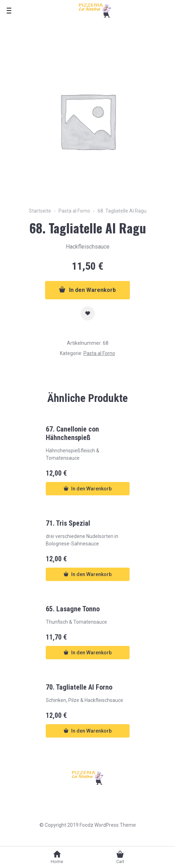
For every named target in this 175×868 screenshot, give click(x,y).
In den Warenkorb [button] (88, 489)
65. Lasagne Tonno (73, 609)
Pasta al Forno (74, 211)
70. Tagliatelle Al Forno (79, 687)
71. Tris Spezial (68, 523)
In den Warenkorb (87, 290)
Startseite (40, 211)
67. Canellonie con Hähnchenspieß (72, 433)
